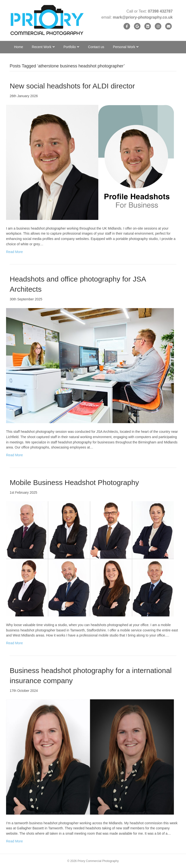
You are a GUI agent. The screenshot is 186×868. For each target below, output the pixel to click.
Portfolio (70, 47)
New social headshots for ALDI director (72, 86)
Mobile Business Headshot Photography (74, 482)
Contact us (96, 47)
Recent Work (42, 47)
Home (19, 47)
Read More (14, 252)
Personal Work (124, 47)
